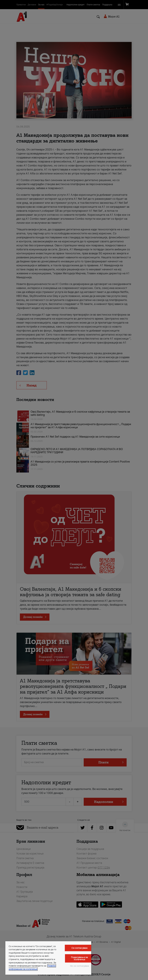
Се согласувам (79, 948)
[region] (48, 958)
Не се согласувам (79, 966)
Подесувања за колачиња (79, 958)
